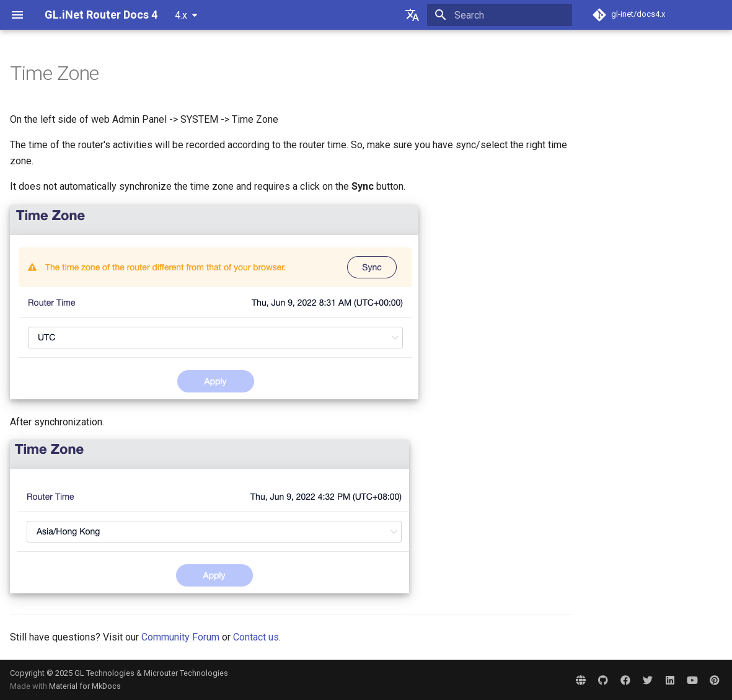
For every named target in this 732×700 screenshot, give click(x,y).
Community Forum (180, 637)
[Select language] (412, 15)
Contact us (256, 637)
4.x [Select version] (181, 15)
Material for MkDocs (85, 686)
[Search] (500, 15)
